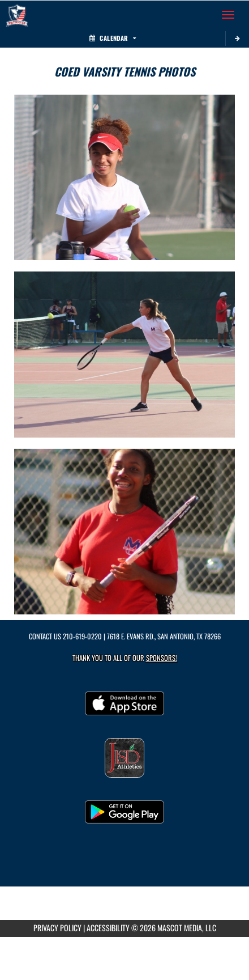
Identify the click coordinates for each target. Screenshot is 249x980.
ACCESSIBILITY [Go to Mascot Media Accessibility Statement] (108, 928)
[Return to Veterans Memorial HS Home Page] (17, 15)
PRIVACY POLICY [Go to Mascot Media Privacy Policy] (57, 928)
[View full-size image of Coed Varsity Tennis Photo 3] (124, 532)
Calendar (113, 38)
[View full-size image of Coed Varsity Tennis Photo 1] (124, 178)
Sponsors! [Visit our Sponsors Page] (162, 658)
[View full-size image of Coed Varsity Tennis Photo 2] (124, 355)
